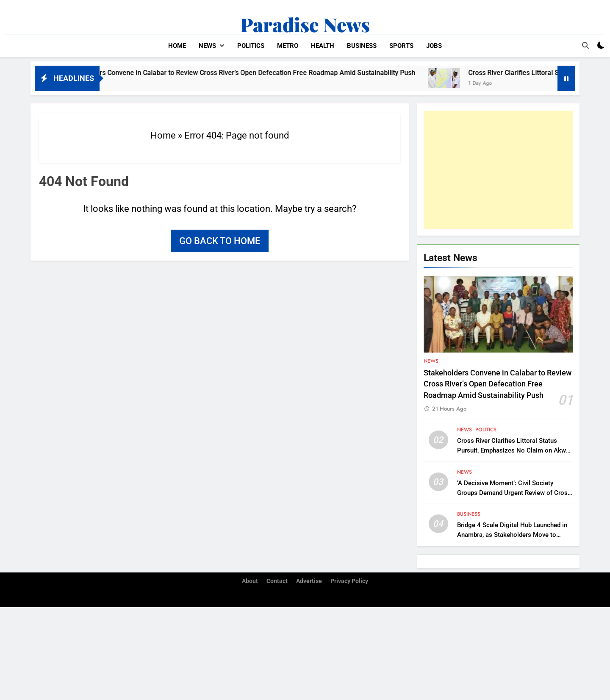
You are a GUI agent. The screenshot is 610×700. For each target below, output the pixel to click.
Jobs (434, 46)
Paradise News (305, 24)
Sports (401, 46)
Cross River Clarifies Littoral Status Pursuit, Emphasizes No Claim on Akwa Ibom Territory (513, 450)
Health (323, 46)
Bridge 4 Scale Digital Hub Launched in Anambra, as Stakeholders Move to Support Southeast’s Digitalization (512, 535)
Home (177, 46)
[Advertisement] (498, 170)
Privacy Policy (349, 581)
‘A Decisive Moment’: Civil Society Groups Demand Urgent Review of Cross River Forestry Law (514, 493)
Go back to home (220, 241)
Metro (288, 46)
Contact (277, 581)
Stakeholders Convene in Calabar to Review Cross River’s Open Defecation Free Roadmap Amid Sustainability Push (247, 73)
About (250, 581)
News (207, 46)
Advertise (309, 581)
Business (362, 46)
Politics (251, 46)
